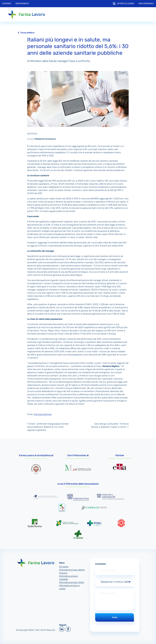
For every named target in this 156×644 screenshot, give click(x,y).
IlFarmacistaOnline (43, 414)
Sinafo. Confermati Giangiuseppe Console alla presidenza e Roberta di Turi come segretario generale (48, 427)
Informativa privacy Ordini (72, 582)
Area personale (146, 4)
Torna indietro (27, 33)
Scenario (7, 4)
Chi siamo (64, 567)
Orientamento (22, 4)
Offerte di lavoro (126, 4)
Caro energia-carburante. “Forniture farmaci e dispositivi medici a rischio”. (110, 425)
